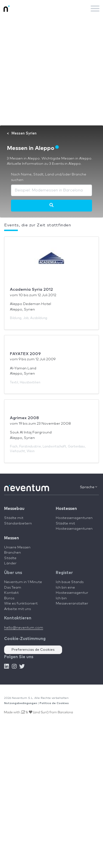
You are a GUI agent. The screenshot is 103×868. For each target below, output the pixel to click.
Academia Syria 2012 (31, 289)
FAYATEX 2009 (25, 354)
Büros (9, 598)
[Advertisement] (51, 71)
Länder (10, 563)
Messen (12, 538)
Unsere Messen (17, 547)
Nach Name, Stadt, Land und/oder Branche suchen (49, 177)
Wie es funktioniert (21, 604)
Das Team (13, 588)
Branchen (12, 553)
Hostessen (66, 509)
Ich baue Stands (70, 582)
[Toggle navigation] (95, 9)
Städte (10, 558)
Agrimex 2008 (24, 418)
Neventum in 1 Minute (23, 582)
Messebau (14, 509)
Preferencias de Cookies (33, 650)
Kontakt (11, 593)
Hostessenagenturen (74, 518)
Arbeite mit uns (17, 609)
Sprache (89, 487)
